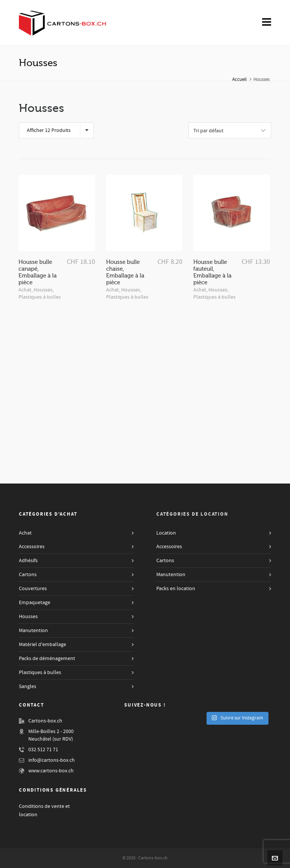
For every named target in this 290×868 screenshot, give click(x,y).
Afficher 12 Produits (49, 130)
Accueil (239, 79)
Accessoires (32, 547)
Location (166, 533)
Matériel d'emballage (42, 645)
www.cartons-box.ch (51, 771)
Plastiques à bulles (40, 297)
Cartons (28, 575)
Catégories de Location (192, 514)
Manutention (33, 631)
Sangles (28, 687)
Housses (43, 290)
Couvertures (33, 589)
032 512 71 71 (43, 750)
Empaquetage (35, 603)
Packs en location (176, 589)
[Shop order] (230, 130)
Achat (25, 290)
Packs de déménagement (47, 659)
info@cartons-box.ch (52, 760)
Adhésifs (28, 561)
